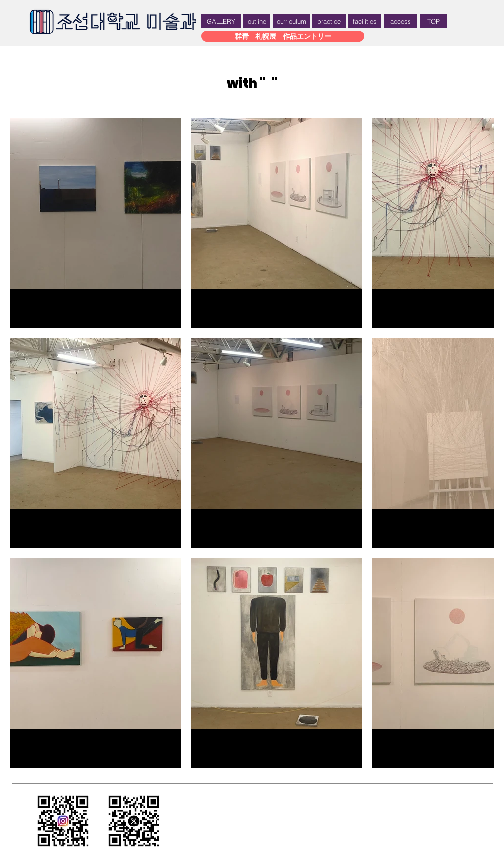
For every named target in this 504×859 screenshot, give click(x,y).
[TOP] (433, 21)
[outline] (257, 21)
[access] (401, 21)
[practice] (329, 21)
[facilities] (365, 21)
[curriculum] (291, 21)
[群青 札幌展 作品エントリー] (283, 36)
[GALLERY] (221, 21)
